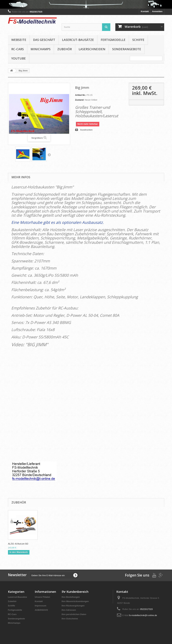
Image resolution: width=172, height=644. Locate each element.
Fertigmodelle (113, 40)
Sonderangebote (127, 49)
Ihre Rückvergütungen (73, 606)
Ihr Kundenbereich (75, 592)
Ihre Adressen (69, 610)
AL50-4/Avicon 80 (150, 544)
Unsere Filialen (42, 597)
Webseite (19, 40)
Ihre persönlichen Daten (74, 614)
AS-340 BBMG (16, 544)
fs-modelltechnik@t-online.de (143, 615)
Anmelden (157, 11)
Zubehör (65, 49)
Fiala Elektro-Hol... (84, 544)
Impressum (40, 606)
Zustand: (80, 100)
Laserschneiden (92, 49)
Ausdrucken (86, 130)
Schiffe (138, 40)
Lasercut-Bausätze (78, 40)
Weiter (49, 155)
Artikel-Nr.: (81, 95)
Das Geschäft (44, 40)
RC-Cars (18, 49)
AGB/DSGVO (41, 610)
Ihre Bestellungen (71, 597)
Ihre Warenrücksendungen (75, 601)
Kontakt (145, 11)
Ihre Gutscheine (70, 619)
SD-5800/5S (48, 544)
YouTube (19, 58)
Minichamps (41, 49)
